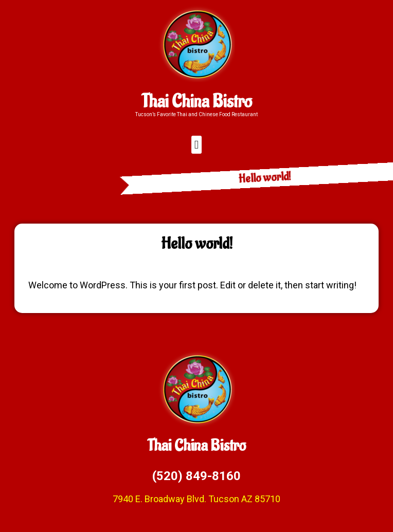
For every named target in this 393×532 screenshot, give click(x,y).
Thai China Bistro (197, 102)
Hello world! (286, 178)
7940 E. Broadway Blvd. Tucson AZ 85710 (196, 499)
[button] (196, 145)
